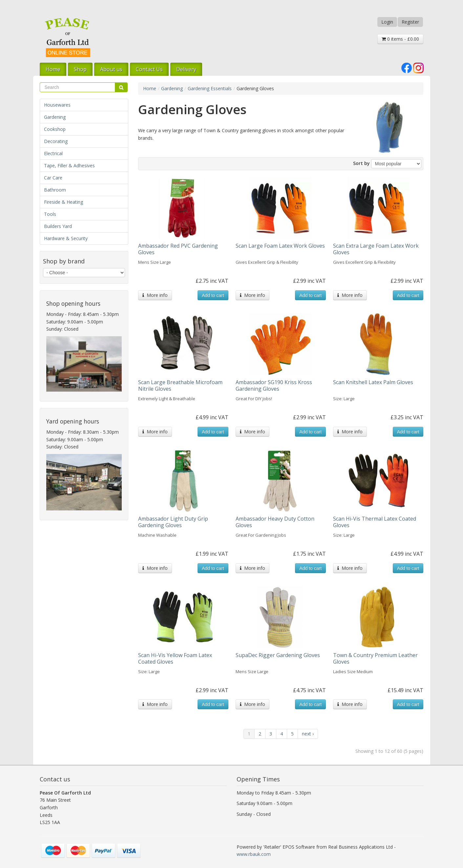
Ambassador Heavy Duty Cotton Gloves (275, 522)
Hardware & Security (66, 238)
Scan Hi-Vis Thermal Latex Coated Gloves (375, 522)
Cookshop (55, 129)
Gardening (55, 117)
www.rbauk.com (254, 854)
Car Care (53, 178)
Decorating (56, 141)
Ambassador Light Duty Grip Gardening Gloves (173, 522)
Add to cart (213, 295)
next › (308, 734)
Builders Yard (58, 226)
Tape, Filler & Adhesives (69, 165)
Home (53, 69)
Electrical (53, 153)
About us (111, 69)
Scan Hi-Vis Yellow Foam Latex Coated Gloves (175, 658)
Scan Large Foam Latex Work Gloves (280, 246)
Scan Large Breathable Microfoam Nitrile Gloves (180, 385)
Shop (80, 69)
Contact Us (149, 69)
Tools (50, 214)
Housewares (57, 105)
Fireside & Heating (63, 202)
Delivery (186, 69)
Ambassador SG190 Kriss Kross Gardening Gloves (274, 385)
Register (410, 22)
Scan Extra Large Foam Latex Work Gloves (376, 249)
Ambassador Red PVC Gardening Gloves (178, 249)
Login (387, 22)
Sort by (361, 163)
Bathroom (55, 190)
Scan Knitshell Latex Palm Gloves (373, 382)
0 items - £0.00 (400, 39)
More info (155, 295)
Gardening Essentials (210, 88)
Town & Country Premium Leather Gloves (375, 658)
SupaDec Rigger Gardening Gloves (278, 655)
